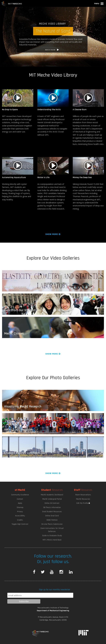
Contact (20, 499)
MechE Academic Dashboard (52, 495)
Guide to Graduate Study (52, 536)
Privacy (20, 512)
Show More (53, 234)
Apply (20, 503)
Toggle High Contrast (20, 524)
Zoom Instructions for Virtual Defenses (52, 530)
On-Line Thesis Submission (52, 524)
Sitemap (20, 507)
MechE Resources (83, 499)
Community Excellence (20, 495)
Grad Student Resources (52, 512)
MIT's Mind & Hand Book (52, 540)
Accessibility (20, 516)
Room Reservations (83, 495)
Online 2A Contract (52, 503)
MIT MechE (12, 4)
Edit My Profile (83, 503)
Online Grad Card (52, 516)
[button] (99, 4)
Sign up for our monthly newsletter (55, 590)
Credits (20, 520)
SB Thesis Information (52, 507)
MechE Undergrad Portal (52, 499)
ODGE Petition (52, 520)
